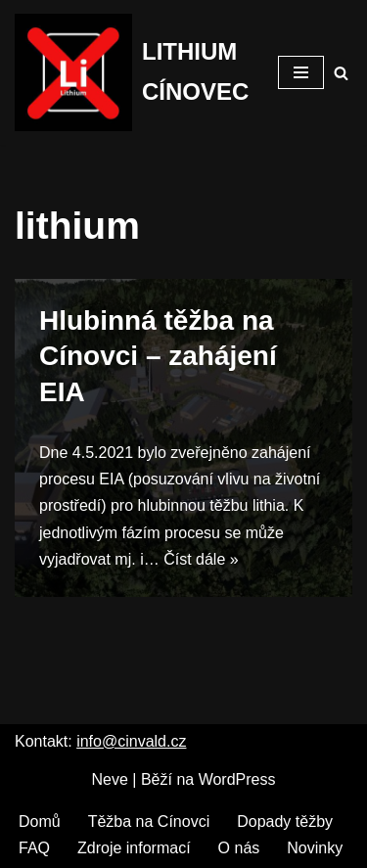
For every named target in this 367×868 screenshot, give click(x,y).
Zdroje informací (134, 848)
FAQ (34, 848)
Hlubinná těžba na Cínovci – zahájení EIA (158, 356)
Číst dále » (201, 559)
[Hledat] (341, 73)
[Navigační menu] (301, 72)
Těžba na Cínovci (149, 822)
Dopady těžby (285, 822)
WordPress (237, 779)
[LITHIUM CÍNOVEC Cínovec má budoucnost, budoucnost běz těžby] (132, 72)
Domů (40, 822)
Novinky (315, 848)
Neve (110, 779)
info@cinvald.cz (131, 741)
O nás (239, 848)
